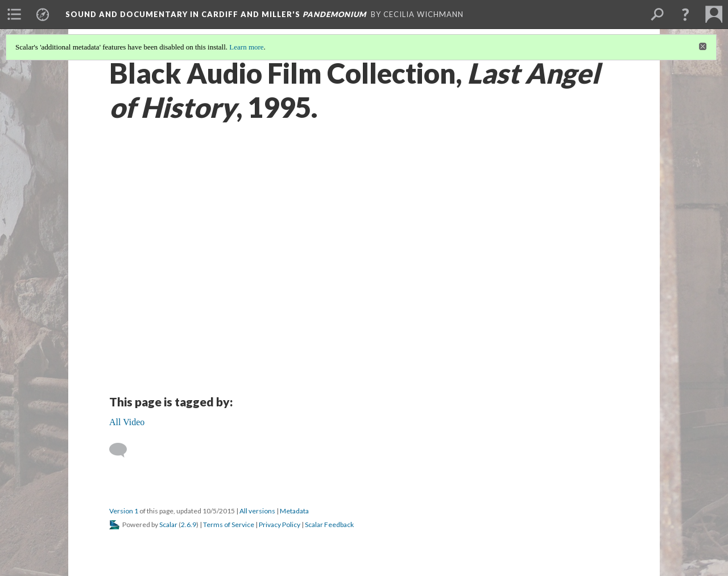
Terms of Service (229, 524)
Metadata (294, 511)
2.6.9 (189, 524)
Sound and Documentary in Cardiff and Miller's (216, 14)
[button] (685, 14)
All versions (257, 511)
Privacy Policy (280, 524)
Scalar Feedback (329, 524)
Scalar (168, 524)
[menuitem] (14, 14)
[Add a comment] (123, 450)
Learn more (246, 47)
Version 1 (124, 511)
